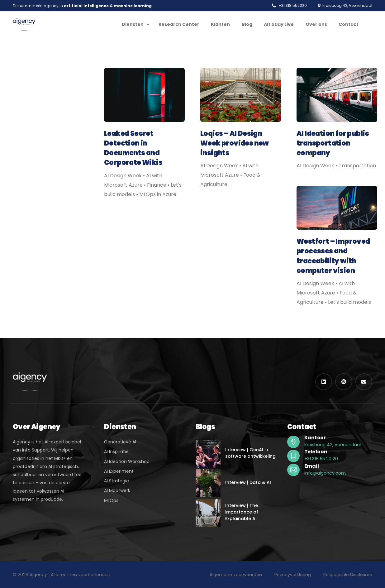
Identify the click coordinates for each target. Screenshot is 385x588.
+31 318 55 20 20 (321, 459)
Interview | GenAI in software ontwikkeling (250, 453)
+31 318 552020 (293, 6)
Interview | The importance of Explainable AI (242, 512)
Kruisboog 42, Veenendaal (333, 445)
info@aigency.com (325, 473)
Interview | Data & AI (248, 482)
